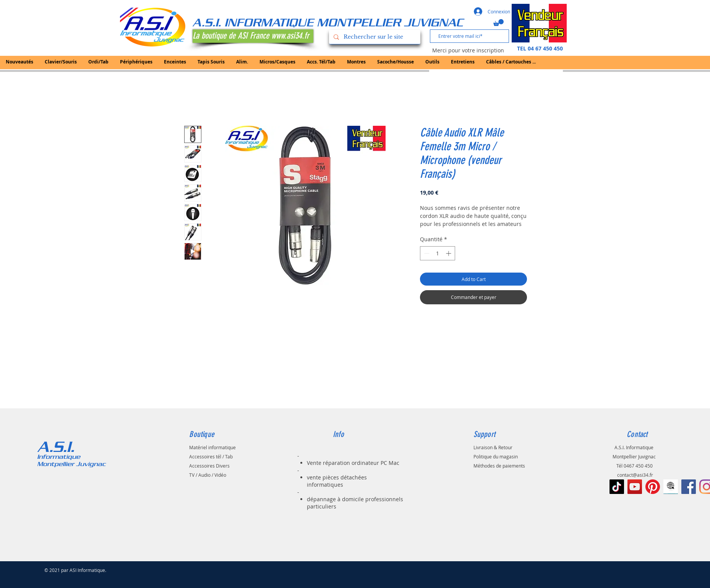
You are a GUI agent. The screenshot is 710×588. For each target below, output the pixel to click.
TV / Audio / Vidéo (208, 475)
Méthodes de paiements (499, 466)
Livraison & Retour (493, 447)
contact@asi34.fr (635, 475)
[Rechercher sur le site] (374, 37)
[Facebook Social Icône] (689, 487)
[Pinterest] (653, 487)
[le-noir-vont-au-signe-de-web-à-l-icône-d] (671, 487)
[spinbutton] (438, 253)
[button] (498, 23)
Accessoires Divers (209, 466)
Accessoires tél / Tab (211, 456)
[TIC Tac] (617, 487)
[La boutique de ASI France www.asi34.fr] (253, 36)
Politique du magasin (496, 456)
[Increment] (449, 253)
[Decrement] (426, 253)
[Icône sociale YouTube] (635, 487)
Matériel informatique (212, 447)
